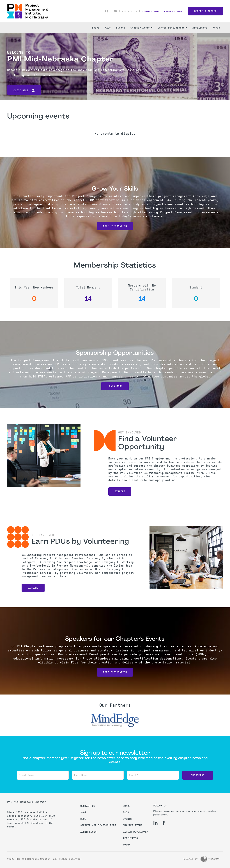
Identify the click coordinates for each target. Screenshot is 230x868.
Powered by (190, 859)
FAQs (108, 28)
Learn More (115, 386)
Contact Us (130, 12)
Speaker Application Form (98, 825)
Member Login (173, 12)
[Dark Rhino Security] (210, 859)
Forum (216, 28)
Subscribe (198, 775)
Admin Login (150, 12)
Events (121, 28)
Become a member (205, 11)
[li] (156, 823)
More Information (115, 226)
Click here (24, 91)
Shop (83, 812)
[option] (115, 720)
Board (96, 28)
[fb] (164, 823)
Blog (83, 819)
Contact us (88, 806)
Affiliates (200, 28)
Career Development (172, 28)
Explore (120, 492)
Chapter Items (141, 28)
